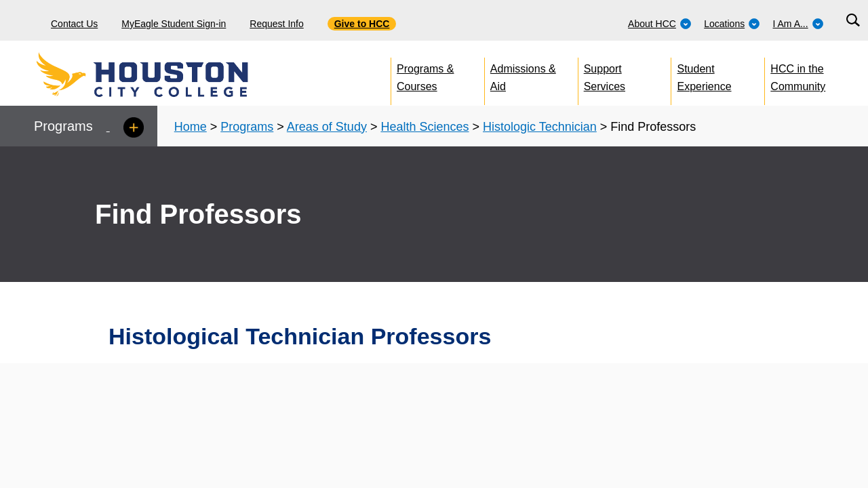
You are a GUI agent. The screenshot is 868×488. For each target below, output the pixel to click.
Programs (247, 127)
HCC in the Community (798, 75)
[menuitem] (660, 20)
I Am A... (798, 24)
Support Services (605, 75)
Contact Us (74, 24)
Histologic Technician (540, 127)
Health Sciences (425, 127)
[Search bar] (853, 21)
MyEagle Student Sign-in (174, 24)
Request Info (276, 24)
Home (191, 127)
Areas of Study (327, 127)
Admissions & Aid (523, 75)
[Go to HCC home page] (173, 75)
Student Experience (705, 75)
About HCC (660, 24)
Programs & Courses (425, 75)
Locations (732, 24)
